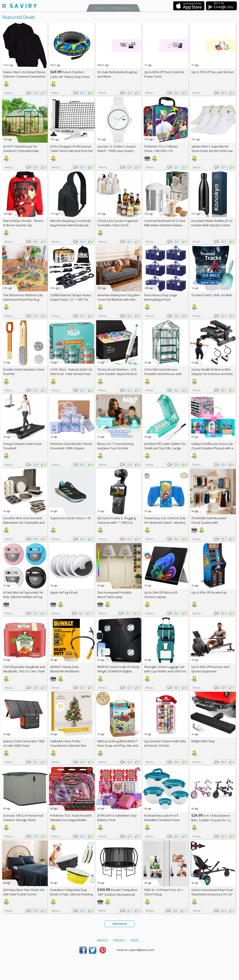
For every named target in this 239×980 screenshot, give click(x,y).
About (103, 940)
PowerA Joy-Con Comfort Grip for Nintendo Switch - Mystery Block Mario (165, 523)
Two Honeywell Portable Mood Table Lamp (114, 595)
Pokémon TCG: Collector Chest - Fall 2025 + (161, 149)
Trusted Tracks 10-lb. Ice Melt (212, 295)
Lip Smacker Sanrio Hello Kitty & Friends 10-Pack (165, 743)
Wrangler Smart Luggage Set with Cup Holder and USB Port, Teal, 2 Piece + (165, 671)
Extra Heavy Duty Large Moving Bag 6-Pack (161, 297)
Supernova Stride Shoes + (71, 518)
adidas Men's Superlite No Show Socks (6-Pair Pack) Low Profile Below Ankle (212, 151)
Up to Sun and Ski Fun (212, 72)
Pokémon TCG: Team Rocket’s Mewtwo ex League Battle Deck (71, 820)
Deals (99, 8)
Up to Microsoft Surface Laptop (161, 595)
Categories (120, 8)
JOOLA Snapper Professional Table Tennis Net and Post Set (71, 149)
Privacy (119, 940)
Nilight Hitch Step (203, 741)
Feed (134, 940)
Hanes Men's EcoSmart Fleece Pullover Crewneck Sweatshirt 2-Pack (24, 76)
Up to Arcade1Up (209, 592)
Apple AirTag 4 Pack (64, 592)
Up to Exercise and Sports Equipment (210, 669)
